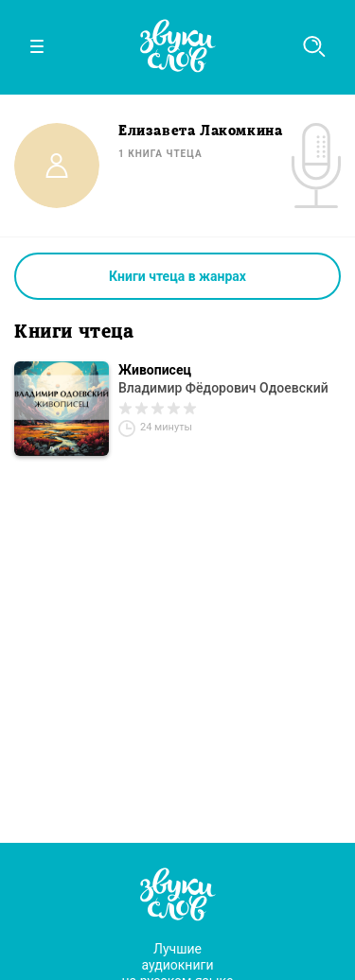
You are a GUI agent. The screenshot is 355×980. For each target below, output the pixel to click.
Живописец (155, 370)
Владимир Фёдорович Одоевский (223, 388)
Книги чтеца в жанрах (177, 276)
